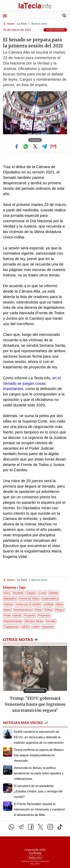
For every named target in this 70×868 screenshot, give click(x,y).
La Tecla (22, 24)
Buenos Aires (39, 24)
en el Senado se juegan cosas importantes (32, 383)
